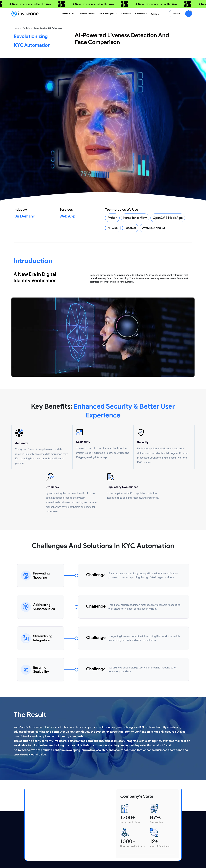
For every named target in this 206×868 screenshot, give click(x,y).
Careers (155, 14)
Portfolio (26, 28)
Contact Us (177, 14)
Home (16, 28)
